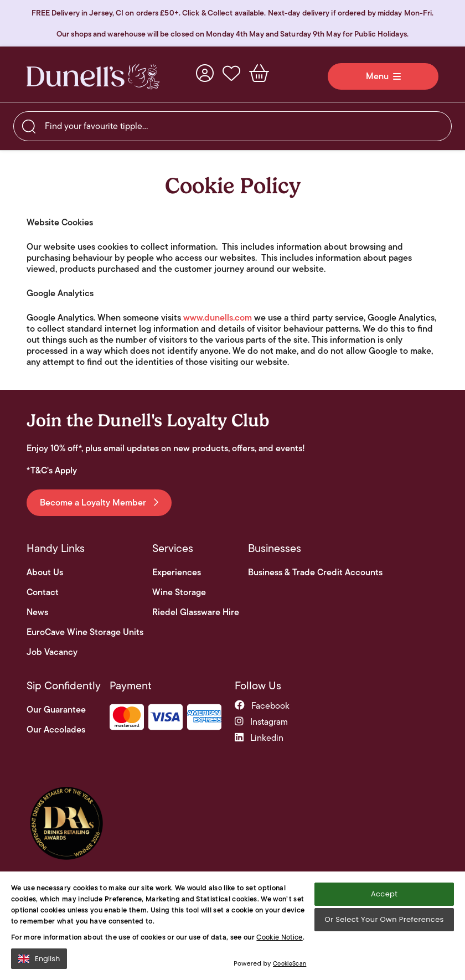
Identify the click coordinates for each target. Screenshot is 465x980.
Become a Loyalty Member (99, 502)
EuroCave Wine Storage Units (85, 632)
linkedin (259, 738)
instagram (261, 722)
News (37, 612)
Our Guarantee (56, 710)
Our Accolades (56, 730)
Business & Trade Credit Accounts (315, 572)
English (39, 959)
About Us (45, 572)
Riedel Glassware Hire (196, 612)
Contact (43, 592)
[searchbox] (232, 126)
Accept (384, 894)
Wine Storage (179, 592)
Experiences (177, 572)
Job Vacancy (52, 652)
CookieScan (290, 963)
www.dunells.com (218, 318)
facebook (262, 706)
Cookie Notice (279, 937)
